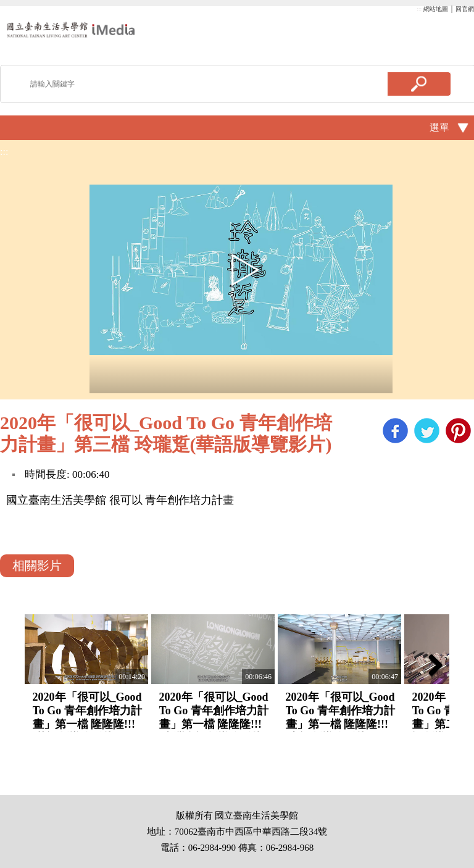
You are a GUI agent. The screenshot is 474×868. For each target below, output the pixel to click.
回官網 (465, 9)
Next (431, 665)
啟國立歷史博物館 (71, 29)
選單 (439, 127)
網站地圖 (436, 9)
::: (419, 9)
